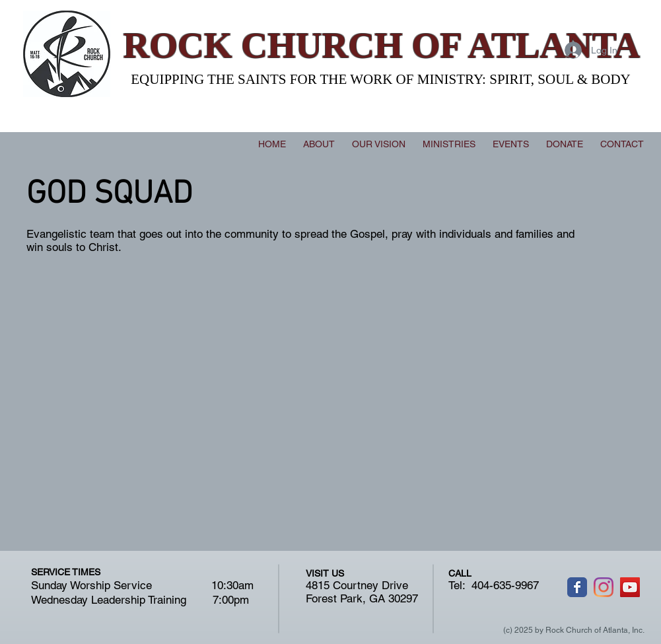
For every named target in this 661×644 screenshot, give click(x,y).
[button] (449, 144)
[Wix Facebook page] (577, 587)
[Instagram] (604, 587)
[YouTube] (630, 587)
